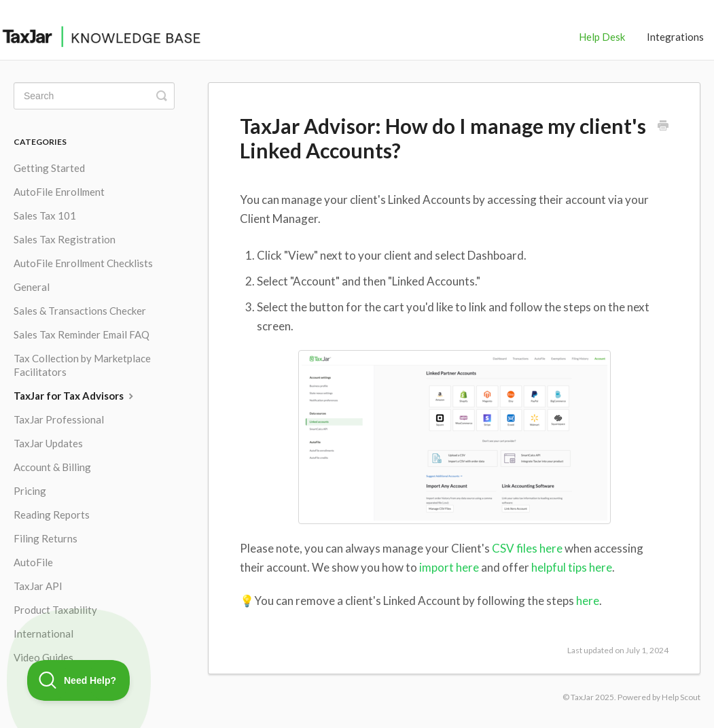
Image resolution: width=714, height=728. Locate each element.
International (43, 634)
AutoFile (33, 562)
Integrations (675, 37)
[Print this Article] (663, 126)
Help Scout (681, 697)
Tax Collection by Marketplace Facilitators (82, 365)
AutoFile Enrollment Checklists (83, 263)
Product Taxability (55, 610)
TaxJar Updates (48, 443)
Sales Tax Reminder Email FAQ (82, 334)
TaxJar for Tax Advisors (75, 396)
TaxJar (582, 697)
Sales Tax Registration (65, 239)
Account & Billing (52, 467)
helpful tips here (572, 567)
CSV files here (527, 548)
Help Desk (602, 37)
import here (449, 567)
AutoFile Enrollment (59, 192)
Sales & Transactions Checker (80, 311)
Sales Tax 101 (45, 215)
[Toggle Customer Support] (79, 680)
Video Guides (43, 657)
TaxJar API (38, 586)
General (32, 287)
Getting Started (49, 168)
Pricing (30, 491)
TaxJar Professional (59, 419)
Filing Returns (46, 538)
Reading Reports (52, 515)
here (588, 601)
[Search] (94, 96)
